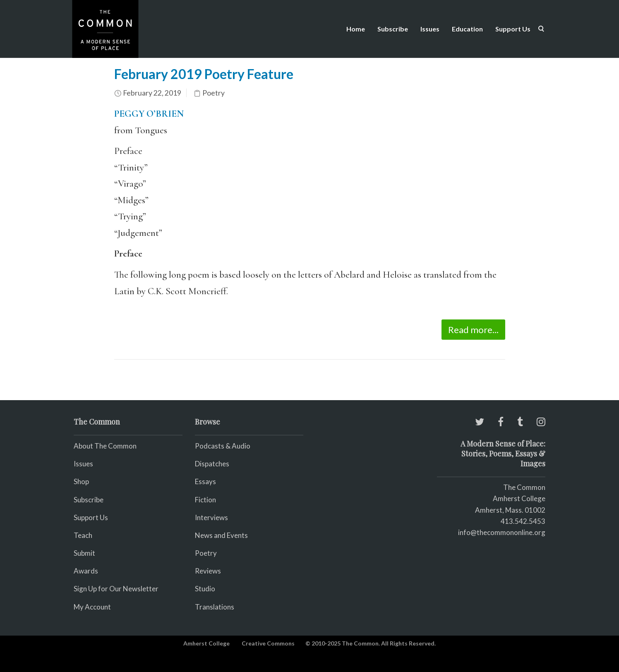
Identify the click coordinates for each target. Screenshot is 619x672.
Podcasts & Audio (223, 446)
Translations (215, 607)
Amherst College (206, 643)
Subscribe (393, 29)
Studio (205, 589)
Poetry (214, 93)
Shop (81, 481)
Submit (84, 553)
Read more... (473, 330)
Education (467, 29)
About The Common (105, 446)
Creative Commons (268, 643)
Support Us (513, 29)
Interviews (211, 517)
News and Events (221, 535)
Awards (86, 571)
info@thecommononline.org (502, 532)
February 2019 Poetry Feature (204, 74)
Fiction (205, 500)
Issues (430, 29)
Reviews (208, 571)
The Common (524, 487)
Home (356, 29)
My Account (92, 607)
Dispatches (212, 464)
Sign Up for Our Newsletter (116, 589)
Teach (83, 535)
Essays (205, 481)
